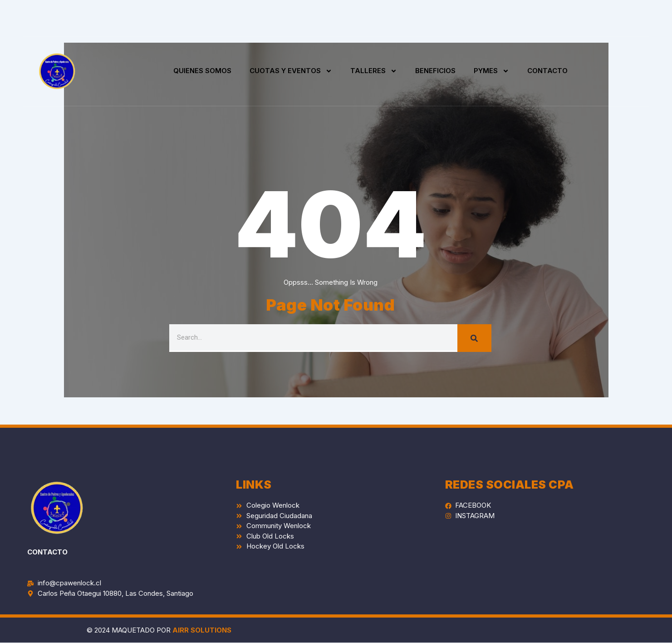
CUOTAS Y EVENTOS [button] (291, 71)
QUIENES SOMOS (202, 71)
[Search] (474, 338)
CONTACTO (547, 71)
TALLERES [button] (374, 71)
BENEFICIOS (435, 71)
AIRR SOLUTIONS (202, 630)
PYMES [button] (491, 71)
